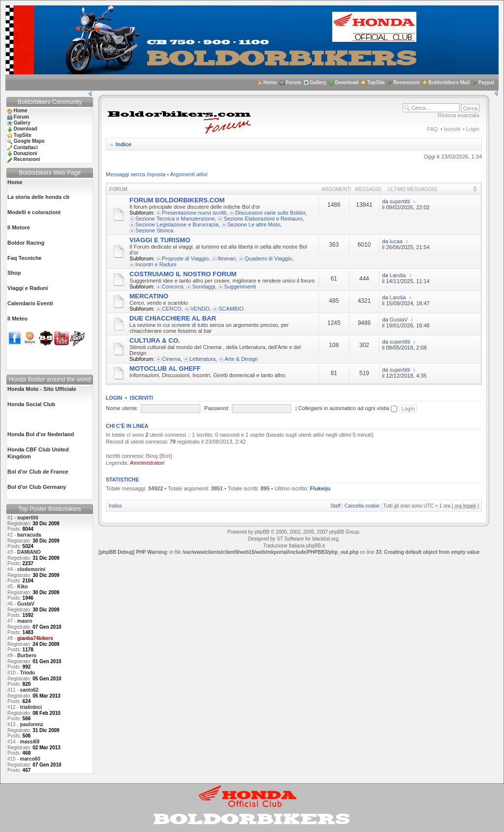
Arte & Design (241, 359)
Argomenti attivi (189, 174)
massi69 (30, 742)
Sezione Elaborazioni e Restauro (263, 219)
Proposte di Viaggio (185, 258)
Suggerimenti (240, 287)
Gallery (318, 82)
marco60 (30, 759)
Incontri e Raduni (156, 264)
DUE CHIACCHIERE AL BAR (173, 318)
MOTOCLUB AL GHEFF (165, 368)
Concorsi (173, 287)
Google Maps (29, 141)
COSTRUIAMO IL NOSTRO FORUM (183, 274)
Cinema (171, 359)
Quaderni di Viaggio (268, 258)
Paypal (486, 82)
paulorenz (32, 724)
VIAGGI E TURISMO (160, 240)
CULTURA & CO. (155, 340)
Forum (293, 82)
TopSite (376, 82)
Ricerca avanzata (458, 115)
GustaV (26, 604)
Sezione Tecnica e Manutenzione (175, 219)
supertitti (28, 518)
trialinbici (31, 707)
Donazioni (26, 153)
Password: (217, 408)
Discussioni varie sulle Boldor (270, 213)
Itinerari (227, 258)
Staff (335, 506)
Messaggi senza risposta (136, 174)
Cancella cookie (362, 506)
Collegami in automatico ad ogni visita (348, 408)
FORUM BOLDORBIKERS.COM (177, 200)
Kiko (23, 587)
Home (270, 82)
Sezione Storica (154, 230)
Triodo (28, 673)
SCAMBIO (231, 309)
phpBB (262, 532)
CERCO (172, 309)
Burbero (27, 656)
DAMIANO (29, 552)
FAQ (433, 129)
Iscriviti (452, 129)
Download (347, 82)
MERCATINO (149, 296)
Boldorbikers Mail (449, 82)
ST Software (290, 539)
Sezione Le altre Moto (254, 224)
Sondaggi (204, 287)
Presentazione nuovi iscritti (194, 213)
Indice (124, 144)
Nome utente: (122, 408)
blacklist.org (325, 539)
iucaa (396, 241)
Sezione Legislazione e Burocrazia (177, 224)
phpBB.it (315, 546)
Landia (398, 275)
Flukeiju (320, 488)
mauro (25, 621)
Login (473, 129)
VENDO (200, 309)
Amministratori (147, 463)
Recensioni (406, 82)
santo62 (30, 690)
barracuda (29, 535)
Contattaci (26, 147)
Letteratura (203, 359)
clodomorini (31, 569)
